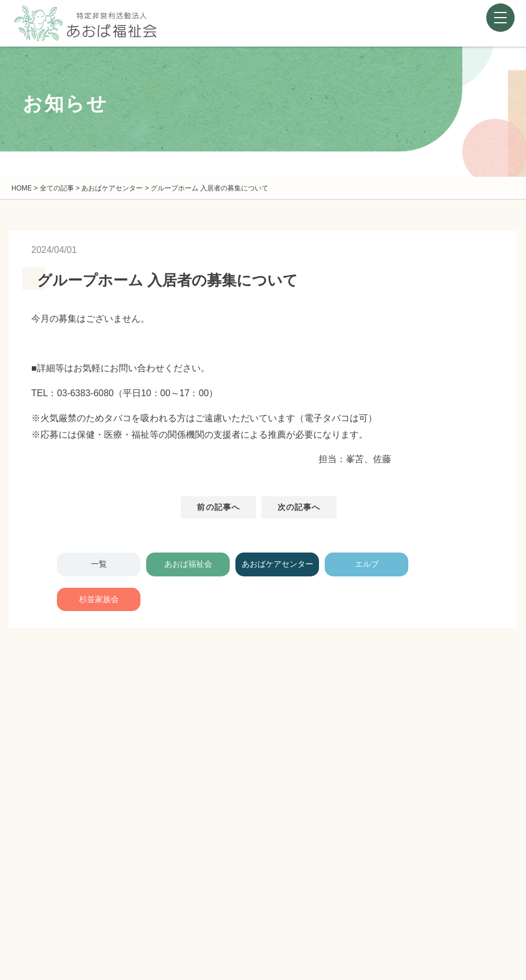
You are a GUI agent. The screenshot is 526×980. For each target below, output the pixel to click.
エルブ (367, 564)
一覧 (99, 564)
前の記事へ (218, 507)
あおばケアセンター (278, 564)
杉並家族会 (99, 599)
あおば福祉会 (188, 564)
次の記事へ (299, 507)
